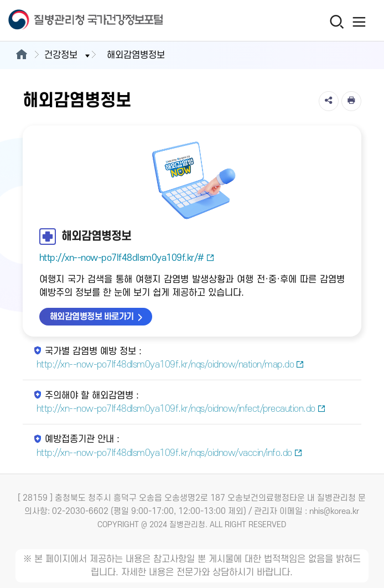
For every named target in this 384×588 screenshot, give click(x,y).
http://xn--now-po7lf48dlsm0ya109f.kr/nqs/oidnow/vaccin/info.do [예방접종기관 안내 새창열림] (170, 453)
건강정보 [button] (68, 55)
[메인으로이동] (21, 55)
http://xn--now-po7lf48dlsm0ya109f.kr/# (127, 258)
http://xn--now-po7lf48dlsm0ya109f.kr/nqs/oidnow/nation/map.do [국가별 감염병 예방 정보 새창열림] (170, 365)
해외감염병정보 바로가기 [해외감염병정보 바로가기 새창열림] (92, 317)
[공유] (329, 101)
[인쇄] (351, 101)
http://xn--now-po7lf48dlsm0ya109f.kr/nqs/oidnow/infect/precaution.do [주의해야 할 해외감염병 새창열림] (181, 409)
